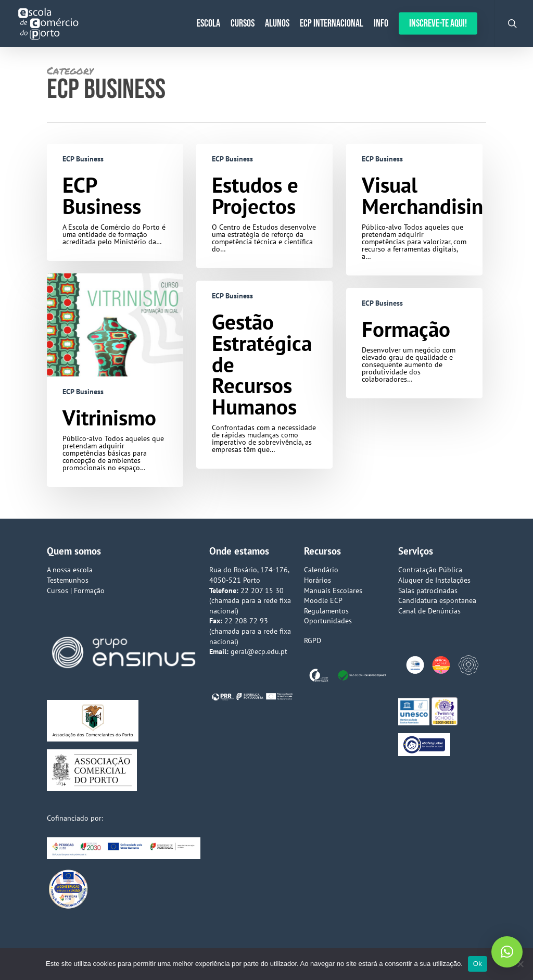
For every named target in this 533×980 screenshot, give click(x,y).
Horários (318, 580)
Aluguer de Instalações (434, 580)
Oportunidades (328, 621)
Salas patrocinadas (428, 590)
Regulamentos (326, 611)
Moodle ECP (323, 600)
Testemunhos (68, 580)
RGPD (313, 640)
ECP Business (83, 159)
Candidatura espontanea (437, 600)
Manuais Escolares (333, 590)
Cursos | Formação (76, 590)
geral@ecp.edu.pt (259, 651)
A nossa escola (70, 570)
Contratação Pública (430, 570)
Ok (478, 964)
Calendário (321, 570)
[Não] (520, 964)
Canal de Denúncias (429, 611)
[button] (507, 952)
